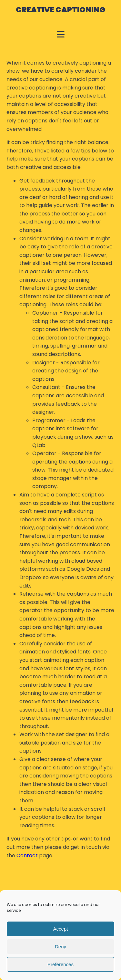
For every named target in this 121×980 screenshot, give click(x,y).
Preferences (60, 964)
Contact (27, 855)
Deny (60, 947)
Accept (61, 929)
